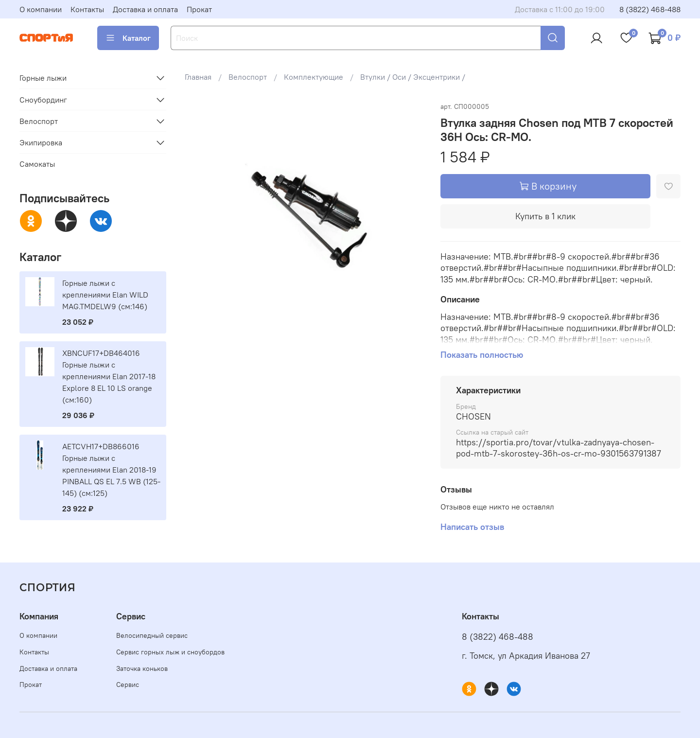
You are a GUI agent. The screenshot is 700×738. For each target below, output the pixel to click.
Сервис (128, 685)
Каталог (128, 38)
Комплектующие (314, 77)
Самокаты (37, 164)
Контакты (87, 9)
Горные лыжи (43, 78)
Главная (198, 77)
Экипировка (41, 142)
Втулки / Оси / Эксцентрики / (413, 77)
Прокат (199, 9)
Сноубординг (43, 100)
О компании (41, 9)
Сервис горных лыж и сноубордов (170, 652)
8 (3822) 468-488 (650, 9)
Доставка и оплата (145, 9)
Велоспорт (248, 77)
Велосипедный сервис (152, 635)
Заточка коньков (142, 668)
